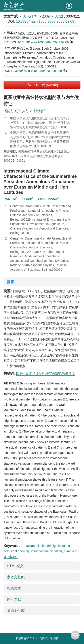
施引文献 (14, 599)
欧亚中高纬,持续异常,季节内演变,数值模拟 (46, 374)
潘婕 (7, 111)
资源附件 (16, 610)
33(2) (59, 16)
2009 (46, 16)
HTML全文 (15, 566)
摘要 (10, 282)
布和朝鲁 (37, 111)
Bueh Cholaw (47, 199)
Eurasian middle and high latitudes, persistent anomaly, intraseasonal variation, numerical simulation (40, 551)
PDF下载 (45, 85)
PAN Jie (10, 199)
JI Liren (26, 199)
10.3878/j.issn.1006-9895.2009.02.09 (45, 21)
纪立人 (20, 111)
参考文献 (16, 577)
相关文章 (14, 588)
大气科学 (30, 16)
